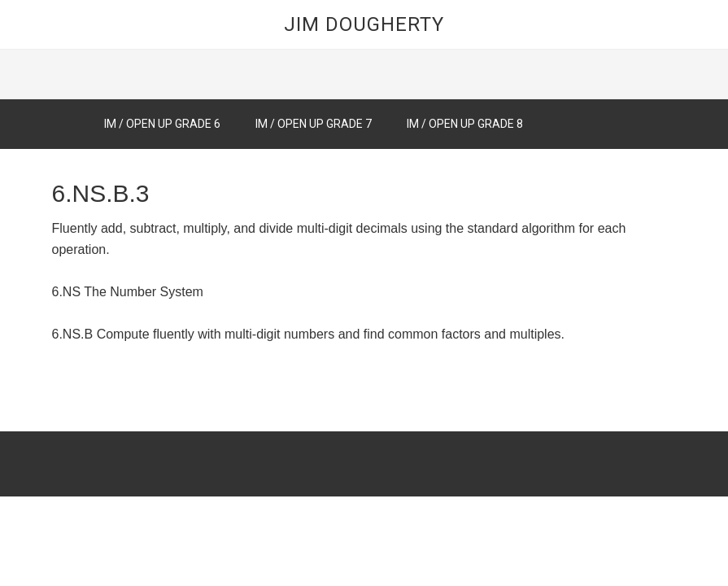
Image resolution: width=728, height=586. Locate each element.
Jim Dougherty (364, 24)
